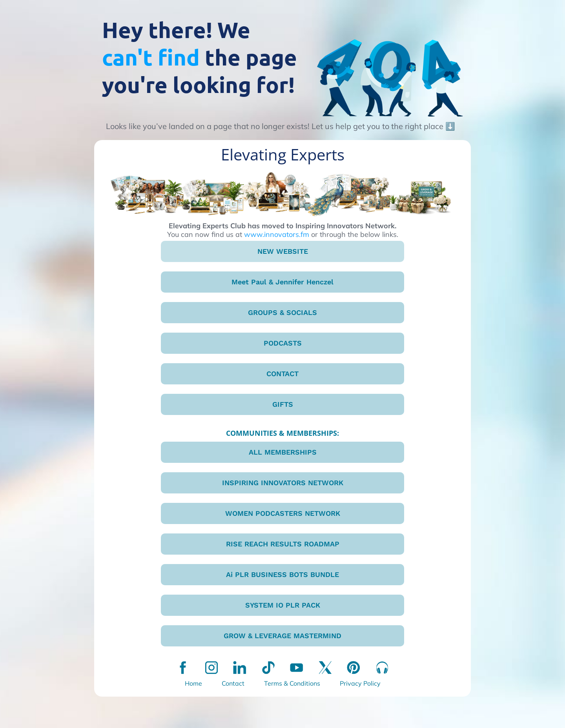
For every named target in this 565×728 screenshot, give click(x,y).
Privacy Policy (360, 683)
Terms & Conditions (292, 683)
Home (193, 683)
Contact (233, 683)
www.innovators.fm (277, 234)
